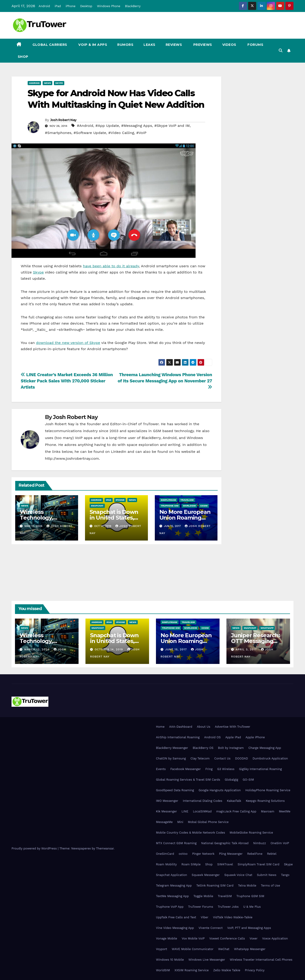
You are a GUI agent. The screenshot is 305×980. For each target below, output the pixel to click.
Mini (180, 822)
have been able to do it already (111, 266)
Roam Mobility (166, 864)
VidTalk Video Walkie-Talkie (233, 917)
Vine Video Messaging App (175, 928)
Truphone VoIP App (170, 907)
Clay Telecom (200, 758)
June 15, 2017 (177, 649)
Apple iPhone (255, 737)
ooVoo (183, 854)
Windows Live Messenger (207, 960)
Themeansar (105, 848)
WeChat (224, 949)
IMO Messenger (167, 801)
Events (161, 769)
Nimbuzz (260, 843)
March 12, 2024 (37, 649)
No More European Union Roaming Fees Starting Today (187, 641)
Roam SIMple (191, 864)
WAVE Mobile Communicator (192, 949)
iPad (58, 6)
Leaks (150, 45)
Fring (209, 769)
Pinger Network (203, 854)
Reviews (174, 45)
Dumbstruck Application (270, 758)
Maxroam (268, 811)
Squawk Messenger (206, 875)
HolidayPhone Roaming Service (268, 790)
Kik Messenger (166, 811)
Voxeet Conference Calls (227, 938)
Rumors (125, 45)
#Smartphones (58, 133)
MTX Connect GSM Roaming (176, 843)
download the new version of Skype (68, 343)
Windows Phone (109, 6)
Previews (202, 45)
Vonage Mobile (167, 938)
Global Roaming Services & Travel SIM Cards (188, 780)
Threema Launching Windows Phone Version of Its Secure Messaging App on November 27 (165, 381)
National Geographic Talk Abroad (225, 843)
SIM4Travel (225, 864)
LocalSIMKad (202, 811)
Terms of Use (271, 885)
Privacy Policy (255, 970)
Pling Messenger (231, 854)
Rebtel (272, 854)
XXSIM (204, 506)
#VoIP (141, 133)
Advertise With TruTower (233, 727)
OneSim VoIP (280, 843)
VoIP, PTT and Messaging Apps (249, 928)
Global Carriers (49, 45)
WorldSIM (189, 506)
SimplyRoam (168, 500)
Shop (22, 57)
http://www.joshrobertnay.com (72, 458)
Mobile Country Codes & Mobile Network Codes (191, 833)
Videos (229, 45)
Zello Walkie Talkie (227, 970)
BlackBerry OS (203, 748)
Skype (59, 83)
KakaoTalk (234, 801)
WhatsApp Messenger (250, 949)
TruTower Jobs (228, 907)
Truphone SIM (170, 506)
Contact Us (222, 758)
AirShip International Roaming (178, 737)
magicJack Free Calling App (236, 811)
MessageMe (164, 822)
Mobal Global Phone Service (208, 822)
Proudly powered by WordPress (35, 848)
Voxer (254, 938)
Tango (285, 875)
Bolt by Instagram (231, 748)
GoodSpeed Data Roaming (175, 790)
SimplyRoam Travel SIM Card (258, 864)
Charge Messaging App (265, 748)
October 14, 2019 (109, 649)
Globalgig (232, 780)
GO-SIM (248, 780)
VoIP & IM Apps (92, 45)
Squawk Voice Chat (238, 875)
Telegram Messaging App (174, 885)
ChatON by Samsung (171, 758)
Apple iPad (233, 737)
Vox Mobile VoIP (193, 938)
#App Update (107, 126)
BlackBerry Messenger (172, 748)
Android (44, 6)
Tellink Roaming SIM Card (215, 885)
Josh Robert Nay (63, 120)
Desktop (86, 6)
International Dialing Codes (203, 801)
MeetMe (285, 811)
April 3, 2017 (247, 649)
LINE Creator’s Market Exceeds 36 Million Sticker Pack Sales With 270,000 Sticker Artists (67, 381)
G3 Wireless (226, 769)
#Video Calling (121, 133)
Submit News (267, 875)
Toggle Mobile (203, 896)
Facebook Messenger (185, 769)
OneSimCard (165, 854)
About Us (203, 727)
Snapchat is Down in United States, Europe (114, 518)
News (47, 83)
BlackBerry (133, 6)
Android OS (212, 737)
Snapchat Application (172, 875)
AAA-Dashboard (181, 727)
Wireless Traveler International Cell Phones (261, 960)
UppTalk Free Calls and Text (176, 917)
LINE (185, 811)
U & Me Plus (252, 907)
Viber (205, 917)
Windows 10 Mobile (170, 960)
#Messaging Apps (137, 126)
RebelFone (255, 854)
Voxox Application (275, 938)
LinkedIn (119, 452)
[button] (281, 51)
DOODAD (242, 758)
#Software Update (90, 133)
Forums (255, 45)
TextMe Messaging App (172, 896)
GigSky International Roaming (261, 769)
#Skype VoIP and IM (172, 126)
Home (160, 727)
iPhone (71, 6)
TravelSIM (187, 500)
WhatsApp (267, 628)
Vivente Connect (211, 928)
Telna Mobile (247, 885)
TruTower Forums (201, 907)
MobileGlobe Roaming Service (251, 833)
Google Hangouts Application (220, 790)
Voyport (161, 949)
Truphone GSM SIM (250, 896)
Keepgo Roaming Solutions (265, 801)
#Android (85, 126)
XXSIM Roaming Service (192, 970)
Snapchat (97, 506)
